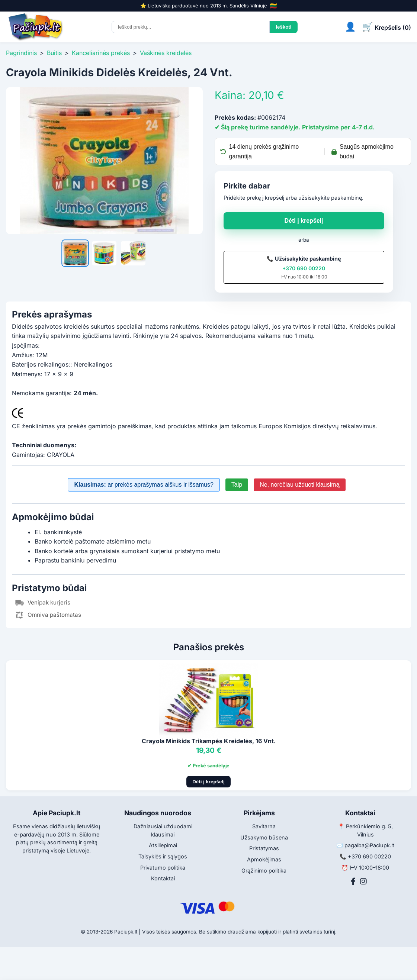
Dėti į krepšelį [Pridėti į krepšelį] (208, 782)
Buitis (54, 53)
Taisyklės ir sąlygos (163, 856)
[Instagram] (363, 881)
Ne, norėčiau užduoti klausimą (299, 485)
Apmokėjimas (264, 859)
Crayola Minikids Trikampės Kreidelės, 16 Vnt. (209, 741)
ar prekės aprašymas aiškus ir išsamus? (144, 485)
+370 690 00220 (304, 268)
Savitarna (264, 826)
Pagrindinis (21, 53)
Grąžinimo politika (264, 871)
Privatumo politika (163, 868)
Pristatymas (264, 848)
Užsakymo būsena (264, 837)
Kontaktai (163, 878)
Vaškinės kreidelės (166, 53)
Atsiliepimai (163, 845)
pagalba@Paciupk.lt (369, 845)
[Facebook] (353, 881)
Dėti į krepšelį (304, 221)
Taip (237, 485)
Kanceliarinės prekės (101, 53)
